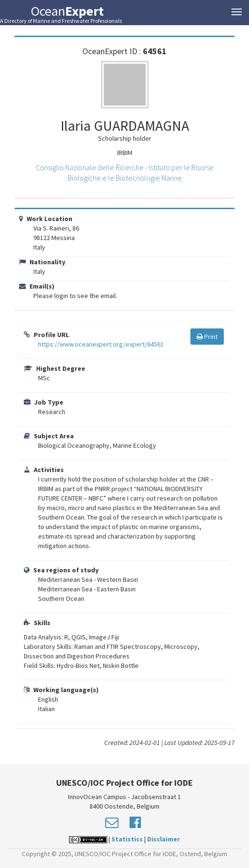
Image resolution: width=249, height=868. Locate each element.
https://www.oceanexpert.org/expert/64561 (101, 344)
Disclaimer (164, 839)
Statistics (127, 839)
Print (207, 337)
